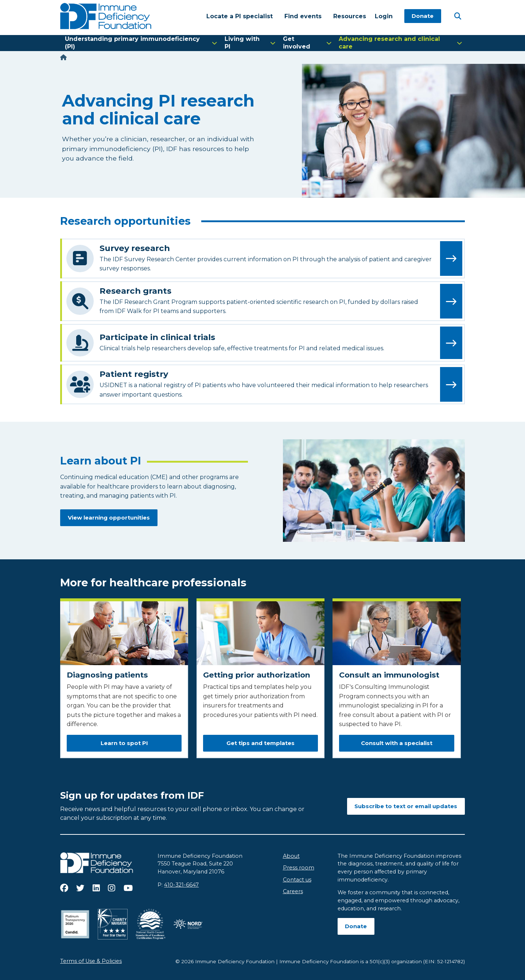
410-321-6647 (181, 885)
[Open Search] (458, 16)
